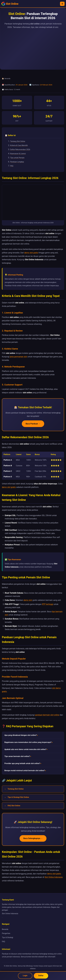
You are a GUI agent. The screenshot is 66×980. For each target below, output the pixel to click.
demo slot (28, 600)
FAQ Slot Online (14, 806)
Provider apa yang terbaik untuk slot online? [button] (22, 763)
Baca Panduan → (33, 424)
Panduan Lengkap (17, 162)
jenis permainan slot (18, 357)
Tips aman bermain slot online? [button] (17, 756)
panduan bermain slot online (47, 715)
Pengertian (6, 933)
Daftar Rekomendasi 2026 (20, 150)
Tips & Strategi (7, 938)
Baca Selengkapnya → (33, 838)
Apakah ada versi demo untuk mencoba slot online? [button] (25, 749)
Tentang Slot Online (18, 141)
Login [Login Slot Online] (25, 976)
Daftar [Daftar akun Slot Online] (41, 976)
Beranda (7, 79)
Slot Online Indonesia (54, 877)
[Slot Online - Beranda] (10, 4)
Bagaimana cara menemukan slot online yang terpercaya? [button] (28, 742)
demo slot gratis (31, 253)
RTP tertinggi (48, 604)
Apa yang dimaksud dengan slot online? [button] (21, 735)
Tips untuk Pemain (17, 158)
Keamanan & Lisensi (18, 154)
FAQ (12, 166)
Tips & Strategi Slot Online (18, 797)
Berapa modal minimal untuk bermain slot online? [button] (25, 771)
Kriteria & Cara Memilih (19, 145)
